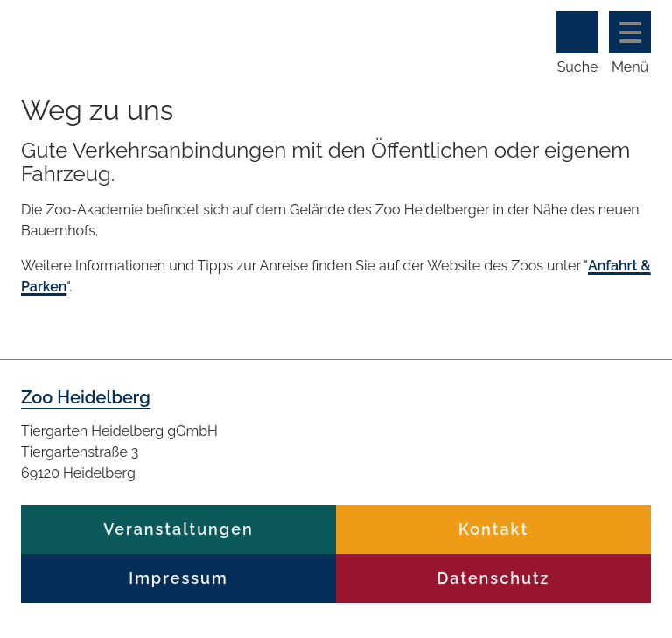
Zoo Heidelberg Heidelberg (240, 32)
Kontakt (493, 529)
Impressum (178, 578)
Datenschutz (494, 578)
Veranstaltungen (178, 529)
